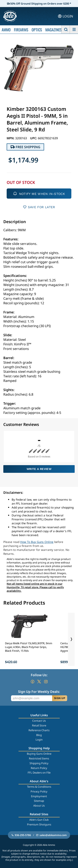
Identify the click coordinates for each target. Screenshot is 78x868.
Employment (39, 796)
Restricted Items (39, 758)
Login (39, 740)
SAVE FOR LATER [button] (39, 207)
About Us (39, 806)
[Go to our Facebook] (32, 682)
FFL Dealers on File (39, 773)
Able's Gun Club (39, 820)
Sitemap (39, 801)
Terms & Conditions (39, 787)
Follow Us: (39, 675)
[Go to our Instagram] (46, 682)
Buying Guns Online (39, 754)
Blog (39, 735)
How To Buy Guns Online (37, 542)
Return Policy (39, 768)
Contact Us (39, 721)
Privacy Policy (39, 791)
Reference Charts (39, 730)
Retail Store (39, 725)
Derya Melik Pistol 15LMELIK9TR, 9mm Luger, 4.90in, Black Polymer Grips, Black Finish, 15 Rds (29, 647)
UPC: (34, 138)
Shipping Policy (39, 763)
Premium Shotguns (39, 824)
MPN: (11, 138)
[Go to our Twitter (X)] (39, 682)
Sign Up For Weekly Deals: (39, 692)
